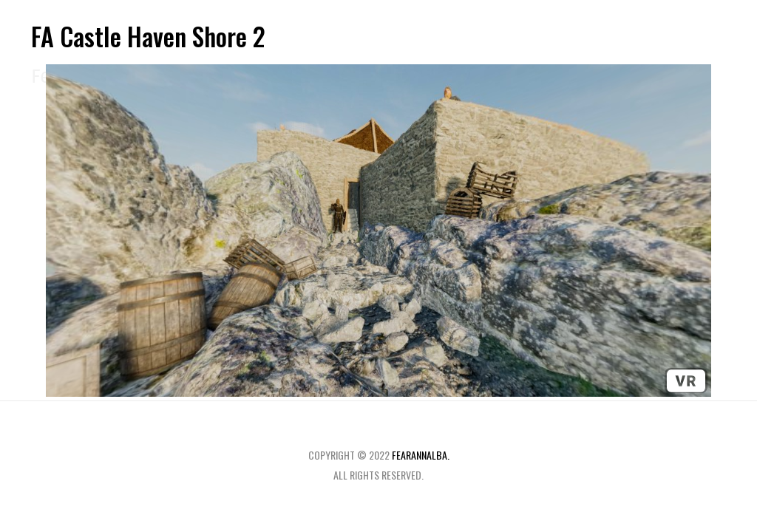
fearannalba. (421, 455)
